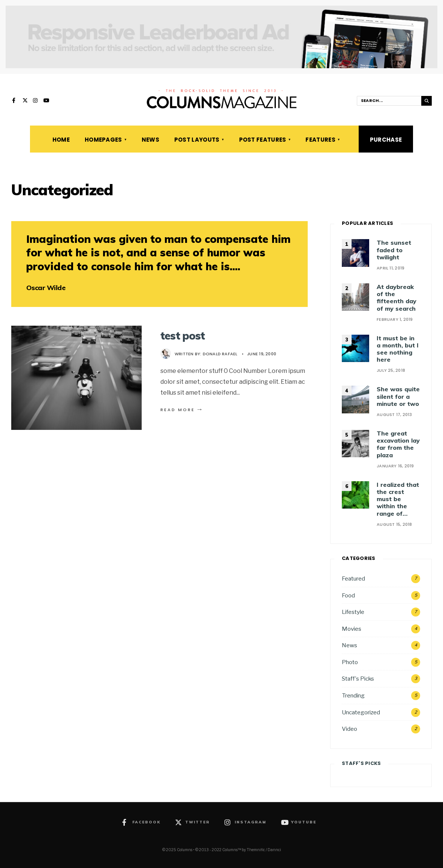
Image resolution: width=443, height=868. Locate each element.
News (150, 140)
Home (61, 140)
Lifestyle (353, 612)
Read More (182, 410)
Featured (353, 578)
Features (320, 140)
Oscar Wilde (46, 288)
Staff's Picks (358, 679)
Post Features (263, 140)
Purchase (386, 140)
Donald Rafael (220, 354)
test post (183, 336)
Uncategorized (361, 712)
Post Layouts (197, 140)
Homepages (103, 140)
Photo (350, 662)
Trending (353, 695)
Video (349, 729)
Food (348, 595)
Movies (352, 629)
